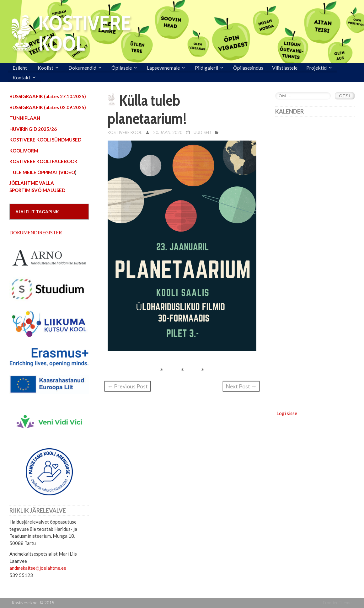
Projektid (316, 68)
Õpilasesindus (248, 68)
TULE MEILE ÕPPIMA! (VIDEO (42, 172)
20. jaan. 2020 (168, 132)
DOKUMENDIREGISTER (36, 232)
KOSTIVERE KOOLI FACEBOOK (43, 161)
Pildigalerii (206, 68)
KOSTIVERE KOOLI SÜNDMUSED (45, 140)
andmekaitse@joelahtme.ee (38, 568)
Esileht (20, 68)
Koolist (45, 68)
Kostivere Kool (125, 132)
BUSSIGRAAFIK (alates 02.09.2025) (48, 107)
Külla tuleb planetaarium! (147, 109)
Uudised (202, 132)
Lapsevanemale (163, 68)
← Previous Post (128, 386)
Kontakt (21, 77)
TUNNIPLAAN (25, 118)
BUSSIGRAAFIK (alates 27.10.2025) (48, 96)
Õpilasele (122, 68)
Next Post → (241, 386)
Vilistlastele (285, 68)
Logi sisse (287, 413)
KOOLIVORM (24, 151)
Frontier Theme (337, 603)
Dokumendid (82, 68)
